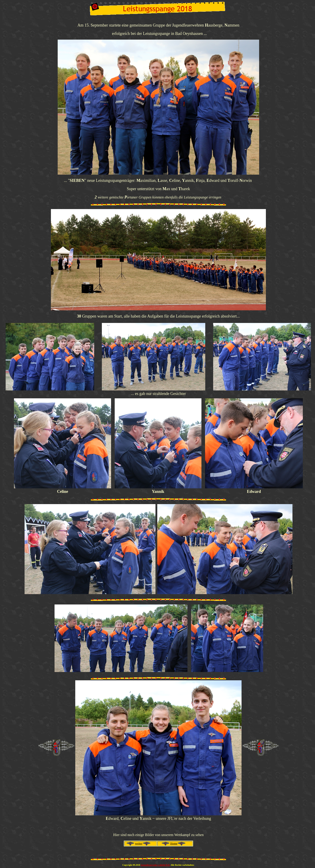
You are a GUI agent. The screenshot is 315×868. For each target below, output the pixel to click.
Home (174, 843)
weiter (139, 843)
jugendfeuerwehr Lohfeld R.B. (155, 865)
